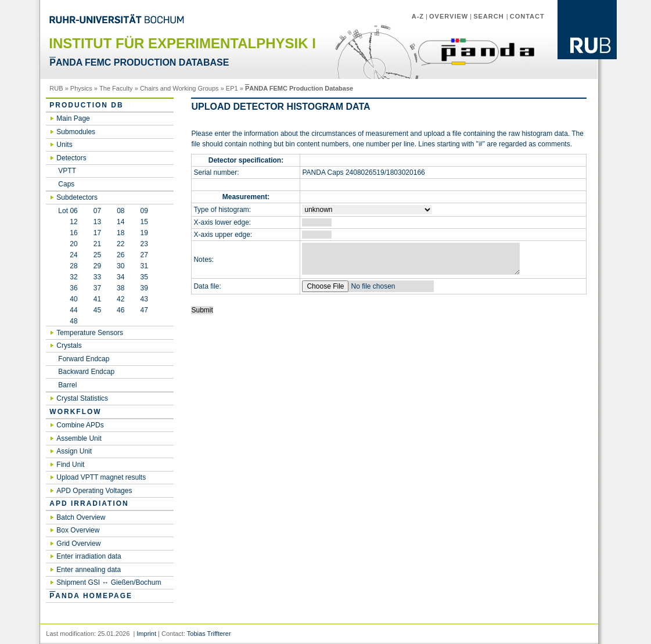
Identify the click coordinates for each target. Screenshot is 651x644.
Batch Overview (81, 517)
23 (144, 244)
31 (144, 266)
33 (97, 277)
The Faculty (116, 88)
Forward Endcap (84, 359)
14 (121, 222)
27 (144, 255)
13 (97, 222)
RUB (56, 88)
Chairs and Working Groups (179, 88)
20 (68, 244)
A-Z (418, 16)
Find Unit (70, 465)
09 (144, 211)
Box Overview (78, 530)
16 (68, 233)
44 (68, 310)
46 (121, 310)
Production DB (86, 105)
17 (97, 233)
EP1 (232, 88)
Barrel (67, 385)
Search (490, 16)
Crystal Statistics (82, 398)
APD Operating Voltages (94, 491)
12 (68, 222)
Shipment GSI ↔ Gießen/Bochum (109, 582)
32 (68, 277)
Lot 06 (68, 211)
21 (97, 244)
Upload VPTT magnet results (101, 477)
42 (121, 299)
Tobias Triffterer (209, 634)
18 (121, 233)
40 (68, 299)
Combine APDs (80, 425)
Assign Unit (74, 451)
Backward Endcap (86, 372)
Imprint (146, 634)
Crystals (69, 346)
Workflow (75, 412)
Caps (66, 184)
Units (64, 145)
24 (68, 255)
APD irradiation (89, 503)
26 (121, 255)
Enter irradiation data (89, 556)
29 (97, 266)
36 (68, 288)
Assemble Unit (79, 438)
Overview (449, 16)
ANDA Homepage (91, 596)
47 (144, 310)
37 (97, 288)
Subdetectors (77, 197)
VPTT (67, 171)
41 (97, 299)
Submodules (76, 132)
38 (121, 288)
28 (68, 266)
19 (144, 233)
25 (97, 255)
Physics (81, 88)
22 (121, 244)
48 (68, 321)
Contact (527, 16)
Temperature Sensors (90, 333)
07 (97, 211)
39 (144, 288)
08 (121, 211)
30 (121, 266)
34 (121, 277)
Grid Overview (78, 544)
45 (97, 310)
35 (144, 277)
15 (144, 222)
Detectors (71, 158)
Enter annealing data (89, 570)
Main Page (73, 118)
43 (144, 299)
